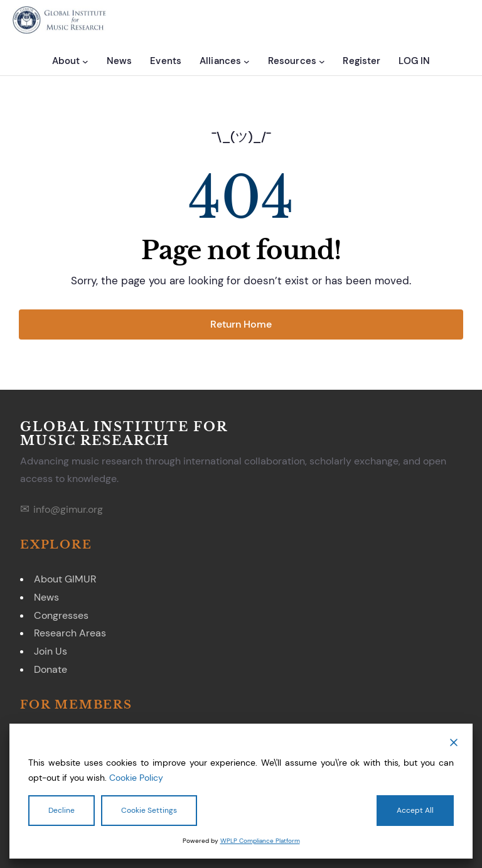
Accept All (415, 810)
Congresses (61, 615)
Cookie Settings (149, 810)
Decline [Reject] (62, 810)
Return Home (241, 324)
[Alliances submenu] (247, 61)
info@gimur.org (68, 509)
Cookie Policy (136, 778)
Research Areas (70, 633)
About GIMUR (65, 579)
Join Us (51, 651)
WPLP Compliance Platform (260, 841)
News (46, 597)
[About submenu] (85, 61)
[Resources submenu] (322, 61)
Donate (51, 669)
